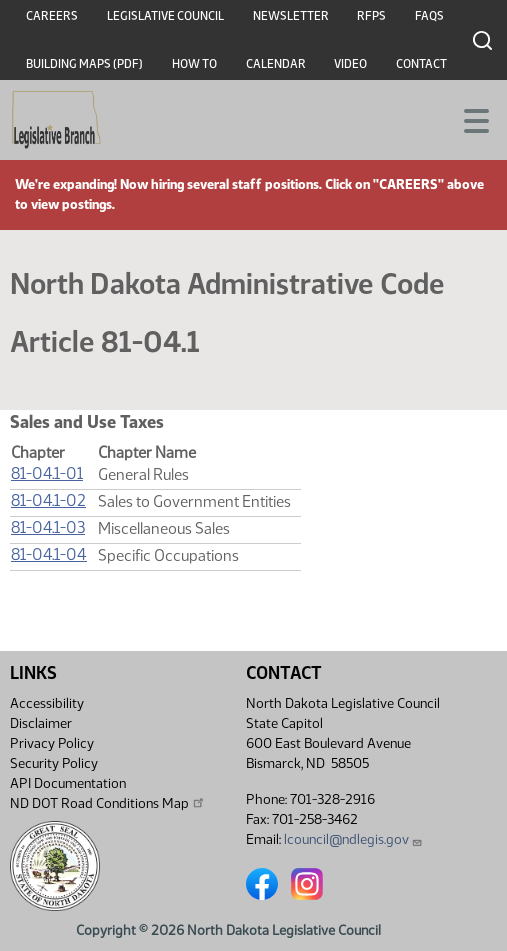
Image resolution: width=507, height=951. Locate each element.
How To (194, 64)
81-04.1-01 (47, 473)
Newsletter (291, 16)
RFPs (371, 16)
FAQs (429, 16)
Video (350, 64)
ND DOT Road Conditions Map (108, 803)
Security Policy (54, 763)
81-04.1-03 (48, 527)
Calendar (276, 64)
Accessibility (47, 703)
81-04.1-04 (49, 554)
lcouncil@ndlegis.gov (353, 839)
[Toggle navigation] (468, 119)
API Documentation (68, 783)
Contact (421, 64)
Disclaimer (41, 723)
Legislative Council (165, 16)
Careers (52, 16)
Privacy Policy (52, 743)
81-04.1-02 (48, 500)
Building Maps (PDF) (84, 64)
